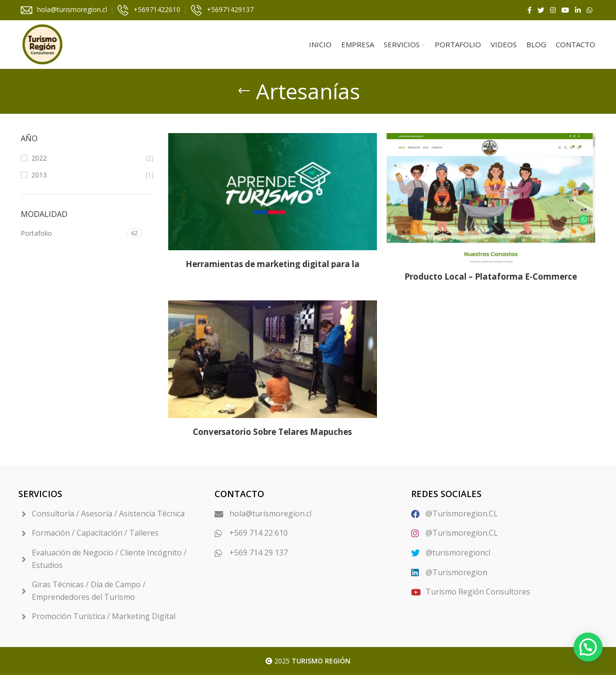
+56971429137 (230, 9)
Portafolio (36, 233)
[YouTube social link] (565, 10)
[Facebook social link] (529, 10)
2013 (39, 175)
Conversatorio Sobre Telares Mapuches (272, 432)
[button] (588, 647)
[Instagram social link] (553, 10)
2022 (39, 158)
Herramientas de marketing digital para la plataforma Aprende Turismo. (273, 268)
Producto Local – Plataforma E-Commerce (491, 277)
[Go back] (244, 91)
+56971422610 (157, 9)
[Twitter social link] (541, 10)
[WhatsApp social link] (589, 10)
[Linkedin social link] (578, 10)
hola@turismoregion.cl (72, 9)
